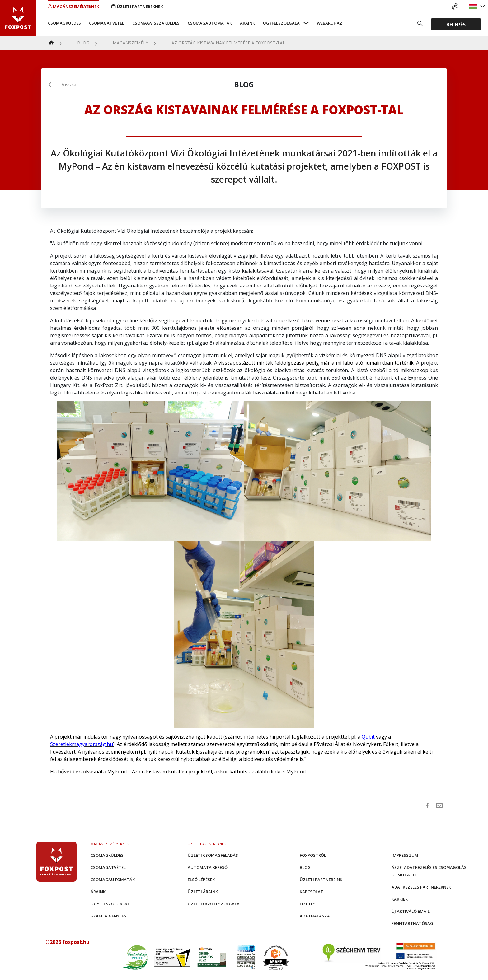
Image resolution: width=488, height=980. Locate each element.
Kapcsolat (312, 892)
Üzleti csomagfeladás (213, 855)
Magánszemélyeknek (73, 7)
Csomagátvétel (107, 23)
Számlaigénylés (108, 916)
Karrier (400, 899)
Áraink (247, 23)
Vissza (69, 85)
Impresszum (405, 855)
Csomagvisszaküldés (156, 23)
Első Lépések (201, 880)
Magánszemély (130, 43)
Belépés (456, 24)
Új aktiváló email (411, 911)
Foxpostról (313, 855)
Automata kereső (208, 867)
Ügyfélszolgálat (283, 23)
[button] (474, 6)
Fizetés (308, 904)
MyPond (296, 772)
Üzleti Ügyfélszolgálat (215, 904)
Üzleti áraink (203, 892)
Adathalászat (316, 916)
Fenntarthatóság (412, 923)
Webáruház (330, 23)
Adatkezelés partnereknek (421, 887)
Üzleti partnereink (321, 880)
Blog (83, 43)
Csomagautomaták (210, 23)
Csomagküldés (64, 23)
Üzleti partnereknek (137, 7)
